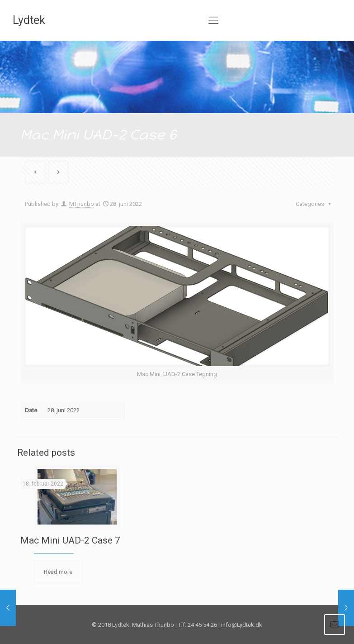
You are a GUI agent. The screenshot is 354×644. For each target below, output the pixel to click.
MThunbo (82, 204)
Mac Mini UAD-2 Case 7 (70, 540)
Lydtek (29, 20)
